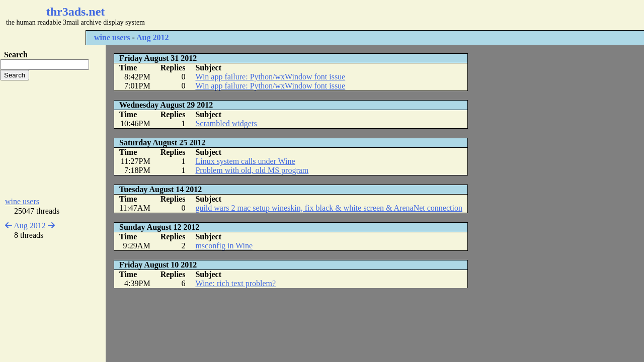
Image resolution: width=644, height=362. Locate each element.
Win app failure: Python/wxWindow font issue (270, 77)
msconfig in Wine (224, 246)
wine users (112, 37)
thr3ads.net (76, 12)
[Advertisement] (300, 15)
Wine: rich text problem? (235, 283)
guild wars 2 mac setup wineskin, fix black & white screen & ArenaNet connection (329, 208)
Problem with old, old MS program (252, 170)
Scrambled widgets (226, 123)
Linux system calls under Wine (245, 161)
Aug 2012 (152, 37)
